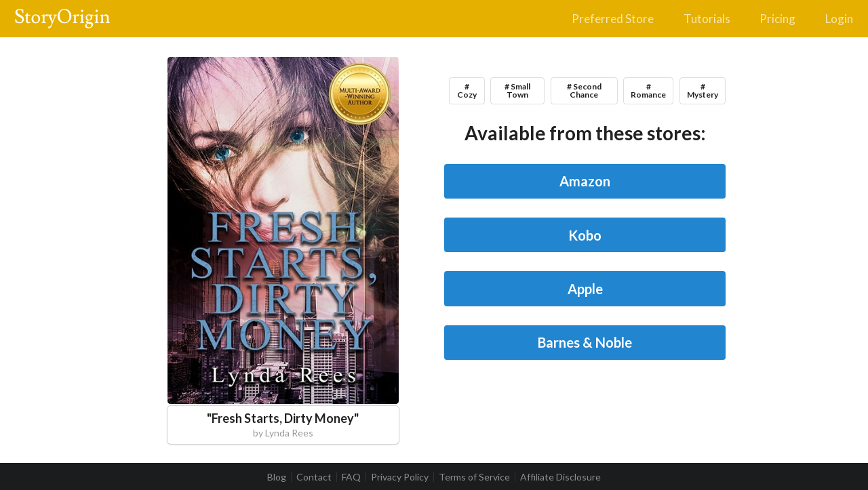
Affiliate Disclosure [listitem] (560, 477)
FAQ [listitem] (351, 477)
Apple (585, 289)
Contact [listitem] (314, 477)
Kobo (585, 235)
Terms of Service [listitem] (474, 477)
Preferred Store (613, 19)
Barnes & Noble (585, 342)
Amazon (585, 181)
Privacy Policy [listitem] (400, 477)
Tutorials (707, 19)
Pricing (777, 19)
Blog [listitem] (277, 477)
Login (839, 19)
